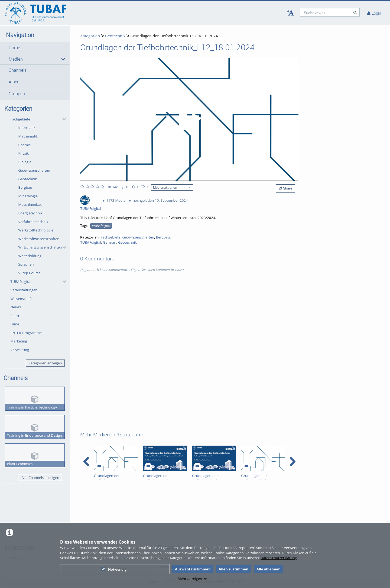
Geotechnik (28, 179)
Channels (18, 70)
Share (286, 188)
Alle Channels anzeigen (40, 478)
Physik (24, 153)
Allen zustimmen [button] (234, 569)
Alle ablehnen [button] (269, 569)
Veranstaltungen (24, 290)
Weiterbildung (30, 256)
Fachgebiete (20, 119)
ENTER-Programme (26, 333)
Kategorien (90, 36)
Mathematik (28, 136)
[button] (35, 48)
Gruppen (17, 94)
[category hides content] (63, 119)
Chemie (25, 145)
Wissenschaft (21, 299)
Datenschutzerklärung (279, 558)
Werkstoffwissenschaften (39, 239)
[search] (326, 12)
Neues (16, 307)
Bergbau (25, 187)
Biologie (25, 162)
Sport (15, 316)
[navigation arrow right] (292, 462)
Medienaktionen (165, 187)
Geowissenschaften (34, 170)
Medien (16, 59)
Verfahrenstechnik (33, 222)
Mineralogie (28, 196)
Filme (15, 324)
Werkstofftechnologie (36, 230)
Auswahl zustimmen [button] (193, 569)
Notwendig (114, 569)
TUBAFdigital (21, 282)
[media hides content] (63, 59)
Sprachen (26, 264)
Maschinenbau (30, 204)
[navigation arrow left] (86, 462)
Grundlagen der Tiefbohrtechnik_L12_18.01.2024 (174, 36)
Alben (14, 82)
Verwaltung (20, 350)
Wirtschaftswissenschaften (40, 247)
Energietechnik (31, 213)
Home (14, 48)
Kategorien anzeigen (45, 363)
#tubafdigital (101, 226)
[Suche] (355, 12)
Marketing (19, 341)
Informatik (27, 128)
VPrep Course (30, 273)
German (110, 242)
